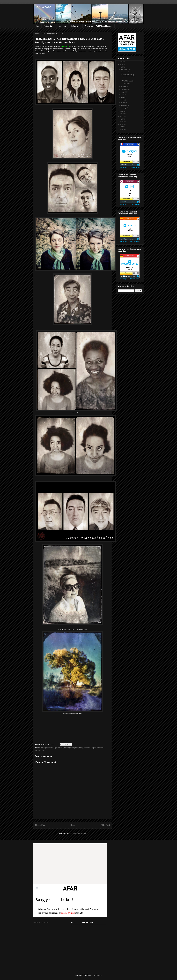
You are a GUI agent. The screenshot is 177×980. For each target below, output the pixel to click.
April (123, 100)
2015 (121, 64)
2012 (121, 114)
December (125, 69)
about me (62, 26)
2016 (121, 62)
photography (75, 26)
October (124, 87)
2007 (121, 127)
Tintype (93, 748)
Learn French (135, 167)
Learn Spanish (135, 241)
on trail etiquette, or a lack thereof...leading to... (128, 76)
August (124, 92)
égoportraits (49, 748)
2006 (121, 130)
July (123, 95)
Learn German (135, 279)
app (42, 748)
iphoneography (68, 748)
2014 (121, 67)
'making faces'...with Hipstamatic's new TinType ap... (127, 82)
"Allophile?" (49, 26)
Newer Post (40, 825)
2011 (121, 116)
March (123, 103)
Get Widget (123, 167)
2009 (121, 122)
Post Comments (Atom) (77, 833)
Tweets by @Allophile (41, 923)
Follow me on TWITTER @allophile (99, 26)
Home (37, 26)
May (123, 97)
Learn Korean (135, 204)
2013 (121, 111)
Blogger (99, 975)
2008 (121, 124)
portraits (87, 748)
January (124, 108)
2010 (121, 119)
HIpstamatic (58, 748)
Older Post (105, 825)
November (125, 72)
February (124, 105)
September (125, 89)
